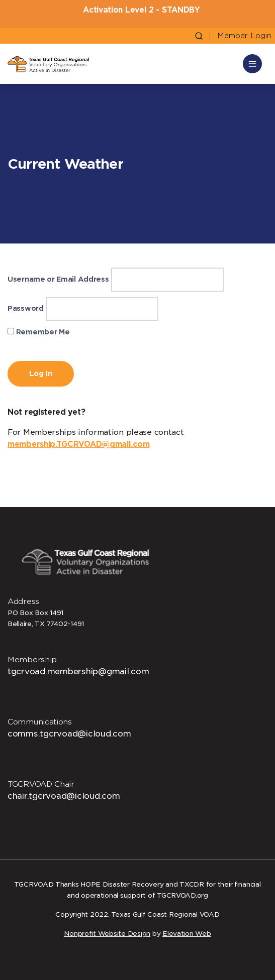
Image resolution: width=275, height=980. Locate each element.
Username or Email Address (58, 279)
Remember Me (38, 332)
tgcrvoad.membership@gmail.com (78, 671)
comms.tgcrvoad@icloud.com (69, 734)
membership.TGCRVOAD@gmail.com (78, 444)
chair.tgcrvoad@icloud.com (64, 796)
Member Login (244, 36)
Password (26, 308)
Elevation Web (187, 934)
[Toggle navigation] (252, 64)
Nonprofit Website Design (107, 934)
